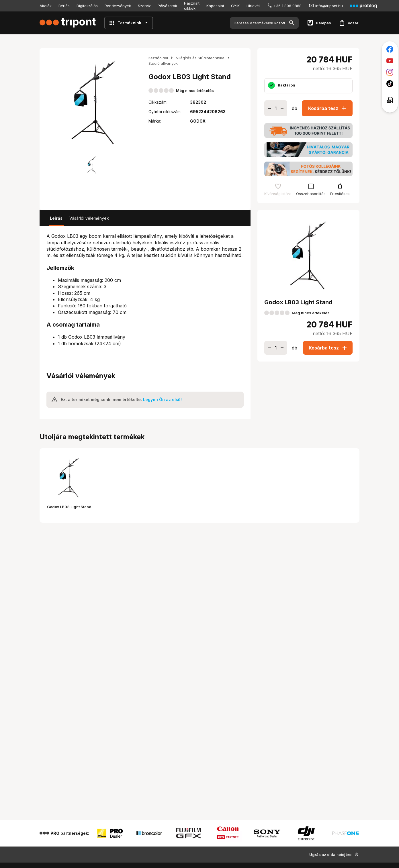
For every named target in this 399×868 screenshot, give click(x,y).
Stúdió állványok (163, 63)
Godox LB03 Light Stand (69, 507)
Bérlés (64, 6)
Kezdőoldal (158, 58)
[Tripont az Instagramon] (390, 72)
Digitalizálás (87, 6)
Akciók (46, 6)
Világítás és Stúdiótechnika (200, 58)
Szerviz (144, 6)
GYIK (235, 6)
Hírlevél (253, 6)
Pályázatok (167, 6)
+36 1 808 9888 (287, 6)
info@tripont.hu (329, 6)
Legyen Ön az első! (162, 399)
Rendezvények (118, 6)
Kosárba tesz (328, 108)
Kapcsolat (215, 6)
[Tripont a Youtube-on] (390, 61)
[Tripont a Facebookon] (390, 49)
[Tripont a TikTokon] (390, 84)
